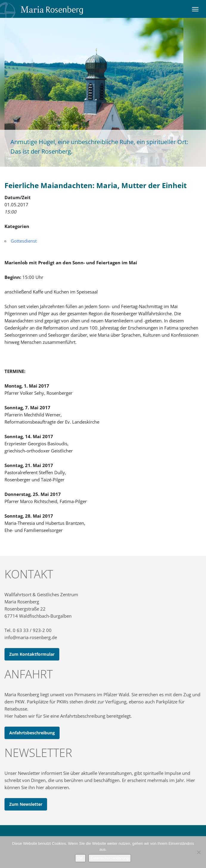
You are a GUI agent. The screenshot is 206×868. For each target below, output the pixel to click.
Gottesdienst (24, 241)
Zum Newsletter (26, 804)
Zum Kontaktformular (32, 654)
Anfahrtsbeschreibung (32, 733)
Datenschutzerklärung (110, 858)
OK (80, 858)
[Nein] (199, 852)
